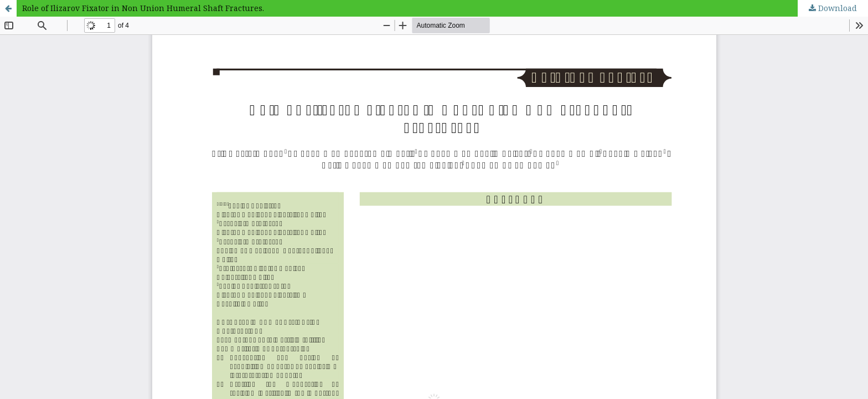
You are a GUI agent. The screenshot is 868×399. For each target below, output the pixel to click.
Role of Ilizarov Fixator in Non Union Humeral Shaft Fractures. (143, 8)
